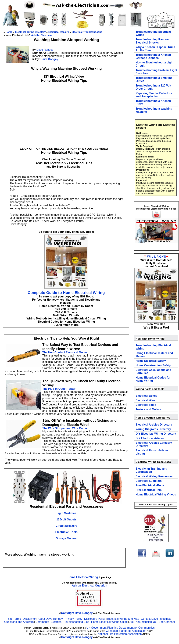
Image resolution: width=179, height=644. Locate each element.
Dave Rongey (45, 50)
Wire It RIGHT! (157, 257)
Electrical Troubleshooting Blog (70, 622)
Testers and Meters (148, 409)
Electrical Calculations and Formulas (153, 371)
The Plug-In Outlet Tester (59, 389)
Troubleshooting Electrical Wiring (153, 33)
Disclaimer (29, 619)
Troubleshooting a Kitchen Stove (153, 102)
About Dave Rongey (51, 619)
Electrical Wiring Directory (30, 32)
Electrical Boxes (146, 396)
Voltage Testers (67, 538)
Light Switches (67, 513)
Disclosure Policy (95, 619)
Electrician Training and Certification (151, 470)
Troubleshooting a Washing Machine (154, 110)
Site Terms (14, 619)
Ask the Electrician (42, 35)
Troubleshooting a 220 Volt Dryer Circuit (153, 87)
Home (9, 32)
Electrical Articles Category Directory (154, 444)
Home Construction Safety (153, 365)
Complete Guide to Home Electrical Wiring (66, 293)
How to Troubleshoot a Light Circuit (155, 64)
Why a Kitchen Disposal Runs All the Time (155, 49)
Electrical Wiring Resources (154, 476)
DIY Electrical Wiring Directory (156, 434)
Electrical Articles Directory (154, 425)
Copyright (68, 613)
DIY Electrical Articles (150, 438)
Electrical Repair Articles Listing (152, 452)
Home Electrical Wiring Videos (156, 494)
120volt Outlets (67, 519)
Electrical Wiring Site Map (123, 619)
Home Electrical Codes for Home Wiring (153, 379)
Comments (42, 622)
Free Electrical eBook (150, 485)
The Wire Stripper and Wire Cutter (65, 428)
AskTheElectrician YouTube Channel (152, 622)
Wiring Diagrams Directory (153, 429)
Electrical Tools (146, 405)
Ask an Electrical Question (89, 586)
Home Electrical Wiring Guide (109, 622)
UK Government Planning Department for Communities (120, 628)
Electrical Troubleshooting (87, 32)
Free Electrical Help (149, 490)
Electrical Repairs (59, 32)
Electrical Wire (145, 400)
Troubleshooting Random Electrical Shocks (153, 41)
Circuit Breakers (66, 526)
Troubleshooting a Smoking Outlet (154, 79)
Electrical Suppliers (149, 481)
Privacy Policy (74, 619)
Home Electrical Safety (151, 361)
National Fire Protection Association (120, 634)
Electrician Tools (67, 532)
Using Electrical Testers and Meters (154, 355)
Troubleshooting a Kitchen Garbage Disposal (153, 56)
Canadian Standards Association (126, 631)
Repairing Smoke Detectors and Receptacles (154, 95)
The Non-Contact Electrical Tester (65, 352)
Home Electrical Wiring (83, 577)
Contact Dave (150, 619)
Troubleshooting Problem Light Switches (156, 72)
